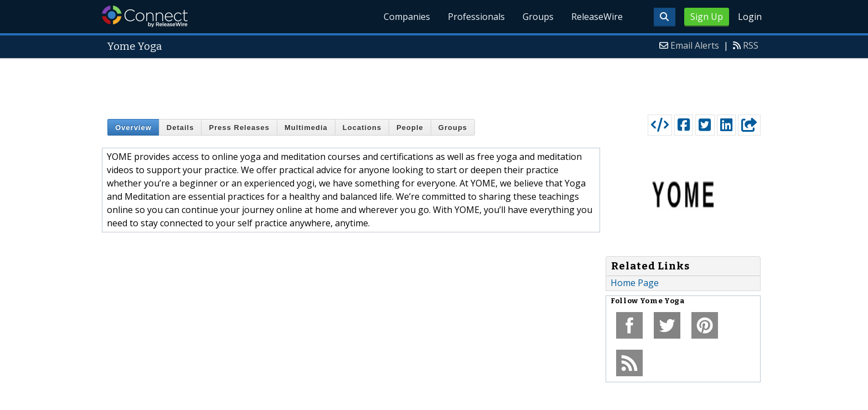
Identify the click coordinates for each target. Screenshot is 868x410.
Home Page (635, 283)
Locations (362, 128)
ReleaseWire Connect (145, 16)
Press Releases (239, 128)
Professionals (476, 17)
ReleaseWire (597, 17)
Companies (407, 17)
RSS (751, 45)
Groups (538, 17)
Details (180, 128)
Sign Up (707, 17)
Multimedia (306, 128)
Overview (133, 128)
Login (750, 17)
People (410, 128)
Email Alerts (695, 45)
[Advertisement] (434, 84)
